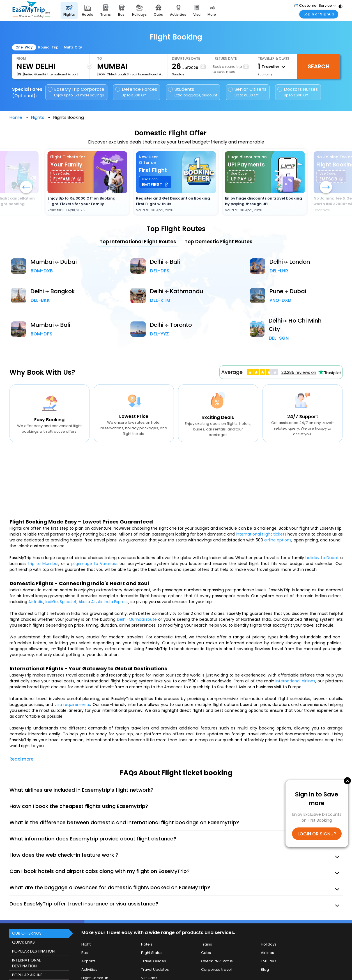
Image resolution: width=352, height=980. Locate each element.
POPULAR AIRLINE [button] (27, 975)
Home (16, 117)
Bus (85, 953)
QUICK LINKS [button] (23, 942)
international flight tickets (261, 534)
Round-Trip (48, 47)
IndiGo (52, 602)
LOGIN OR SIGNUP (317, 834)
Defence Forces (136, 92)
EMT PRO (269, 961)
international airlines (295, 681)
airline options (278, 540)
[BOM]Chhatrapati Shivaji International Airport (130, 74)
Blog (265, 969)
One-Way (24, 47)
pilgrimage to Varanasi (94, 564)
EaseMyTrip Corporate (76, 92)
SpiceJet (68, 602)
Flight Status (152, 953)
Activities (89, 969)
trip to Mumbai (43, 564)
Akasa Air (87, 602)
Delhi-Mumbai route (137, 619)
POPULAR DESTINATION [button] (33, 951)
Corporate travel (216, 969)
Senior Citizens (247, 92)
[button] (326, 188)
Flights (38, 117)
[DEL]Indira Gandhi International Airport (47, 74)
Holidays (269, 944)
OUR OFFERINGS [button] (27, 933)
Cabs (206, 953)
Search (319, 66)
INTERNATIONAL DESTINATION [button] (26, 963)
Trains (207, 944)
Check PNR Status (217, 961)
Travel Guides (154, 961)
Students (193, 92)
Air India (36, 602)
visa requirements (72, 705)
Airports (88, 961)
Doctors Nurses (298, 92)
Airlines (267, 953)
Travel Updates (155, 969)
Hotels (147, 944)
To (100, 58)
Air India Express (113, 602)
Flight (86, 944)
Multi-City (73, 47)
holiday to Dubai (322, 558)
